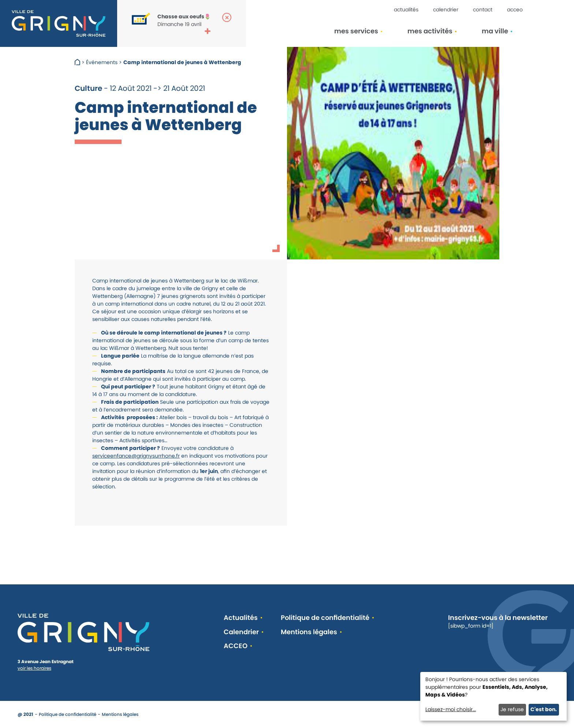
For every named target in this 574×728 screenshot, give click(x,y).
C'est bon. (544, 709)
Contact (483, 10)
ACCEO (515, 10)
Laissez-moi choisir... (451, 709)
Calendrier (446, 10)
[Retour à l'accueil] (59, 23)
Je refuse (512, 709)
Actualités (406, 10)
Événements (102, 62)
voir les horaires (34, 668)
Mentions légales (309, 632)
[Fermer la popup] (227, 17)
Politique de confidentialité (325, 618)
